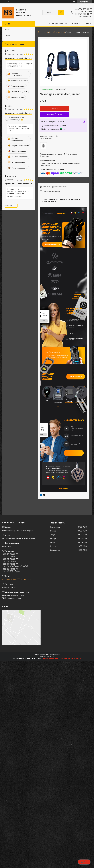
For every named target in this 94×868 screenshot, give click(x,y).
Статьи (8, 36)
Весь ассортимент (54, 246)
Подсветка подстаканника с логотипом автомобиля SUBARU (19, 129)
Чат (84, 862)
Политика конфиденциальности (70, 676)
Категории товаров (58, 24)
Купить (55, 108)
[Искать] (61, 13)
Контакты (76, 24)
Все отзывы (10, 206)
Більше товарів (74, 389)
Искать (8, 30)
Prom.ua (57, 672)
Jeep (46, 32)
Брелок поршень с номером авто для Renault (20, 65)
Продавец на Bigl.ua (47, 674)
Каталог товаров (75, 469)
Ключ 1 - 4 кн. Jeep (57, 32)
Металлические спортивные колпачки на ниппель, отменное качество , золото (18, 193)
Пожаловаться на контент (50, 676)
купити (43, 333)
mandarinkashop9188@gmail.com (16, 597)
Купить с (55, 114)
